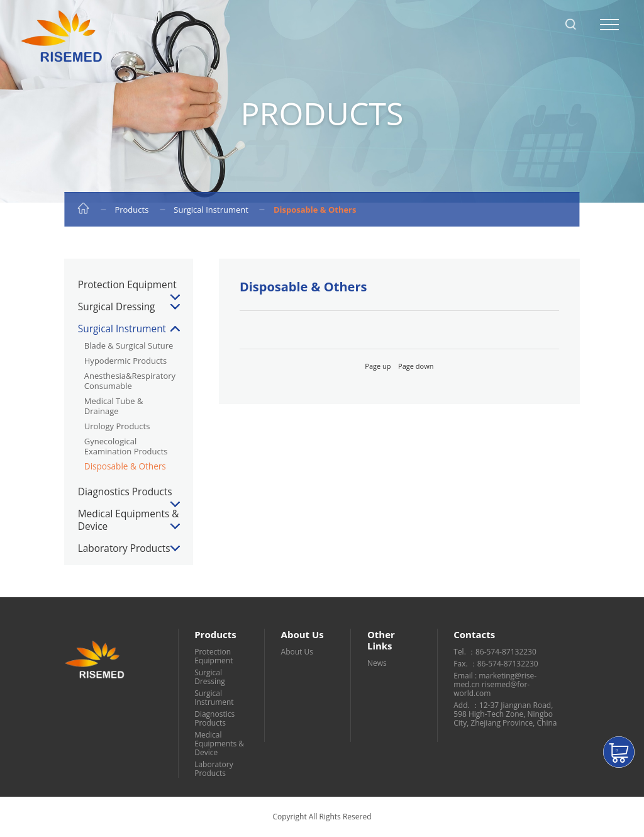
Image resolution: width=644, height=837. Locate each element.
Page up (378, 366)
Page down (416, 366)
